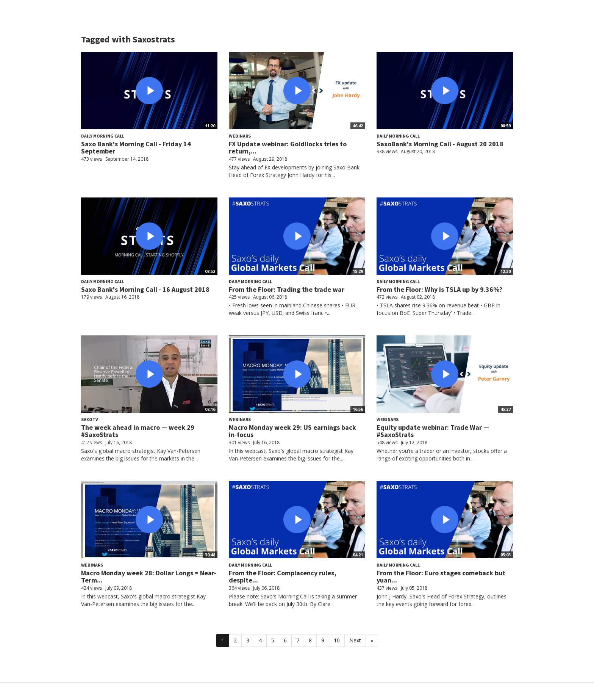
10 (337, 640)
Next (355, 640)
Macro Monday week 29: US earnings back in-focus (292, 431)
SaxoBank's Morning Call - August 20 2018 (440, 144)
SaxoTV (90, 419)
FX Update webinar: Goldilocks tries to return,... (288, 148)
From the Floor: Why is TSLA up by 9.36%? (439, 289)
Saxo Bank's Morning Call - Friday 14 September (136, 148)
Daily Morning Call (103, 136)
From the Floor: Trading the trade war (287, 289)
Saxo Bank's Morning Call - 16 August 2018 (145, 289)
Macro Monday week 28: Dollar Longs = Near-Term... (149, 577)
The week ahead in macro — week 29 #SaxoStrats (138, 431)
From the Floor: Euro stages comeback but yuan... (441, 577)
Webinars (240, 136)
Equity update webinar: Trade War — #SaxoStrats (433, 431)
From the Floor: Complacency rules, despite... (283, 577)
